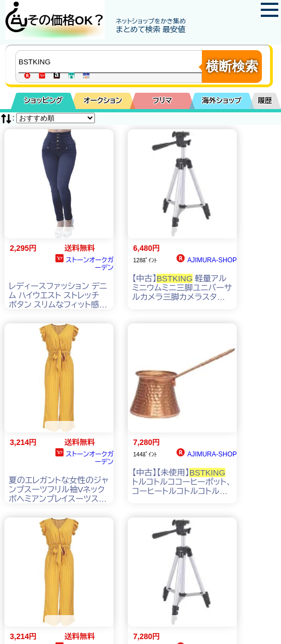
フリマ (162, 101)
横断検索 (232, 66)
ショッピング (43, 101)
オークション (103, 101)
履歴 (265, 101)
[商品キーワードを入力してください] (111, 62)
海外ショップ (222, 101)
